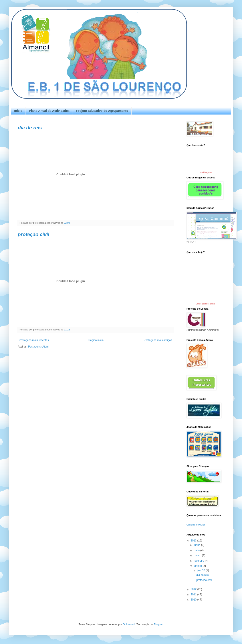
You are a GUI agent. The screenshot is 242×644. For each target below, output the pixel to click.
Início (18, 111)
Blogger (158, 624)
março (198, 555)
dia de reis (30, 128)
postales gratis (208, 304)
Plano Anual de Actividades (49, 111)
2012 (194, 589)
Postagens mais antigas (158, 340)
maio (197, 550)
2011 (194, 595)
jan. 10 (201, 570)
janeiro (198, 566)
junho (197, 545)
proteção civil (34, 234)
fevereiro (199, 561)
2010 (194, 600)
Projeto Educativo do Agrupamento (102, 111)
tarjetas (208, 172)
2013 (194, 541)
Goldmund (129, 624)
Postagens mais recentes (34, 340)
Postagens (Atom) (39, 347)
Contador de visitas (196, 525)
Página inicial (96, 340)
